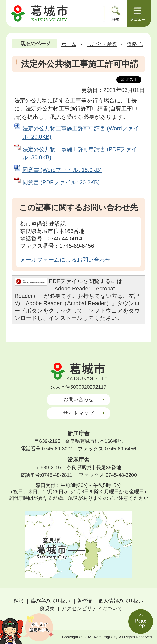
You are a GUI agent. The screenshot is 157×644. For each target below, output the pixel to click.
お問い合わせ (78, 399)
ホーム (69, 44)
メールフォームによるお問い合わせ (65, 260)
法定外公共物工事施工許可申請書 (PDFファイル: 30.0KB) (80, 153)
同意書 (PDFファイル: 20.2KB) (61, 182)
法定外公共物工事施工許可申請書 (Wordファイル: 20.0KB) (81, 133)
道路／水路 (139, 44)
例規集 (47, 608)
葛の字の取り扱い (50, 601)
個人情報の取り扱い (121, 601)
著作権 (84, 601)
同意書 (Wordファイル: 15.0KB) (62, 170)
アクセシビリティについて (92, 608)
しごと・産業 (102, 44)
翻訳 (19, 601)
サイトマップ (78, 413)
